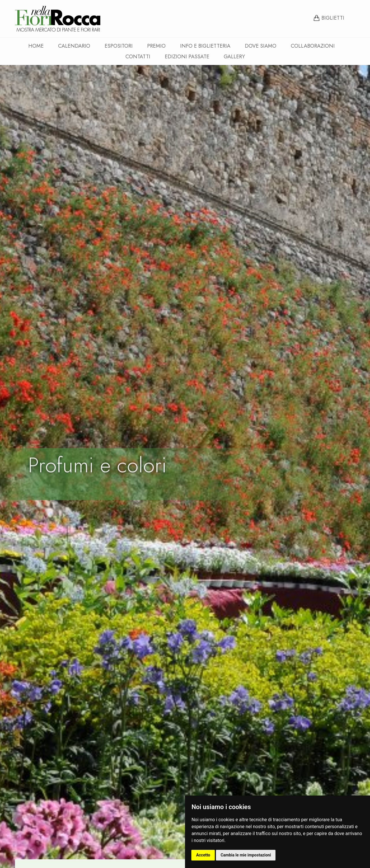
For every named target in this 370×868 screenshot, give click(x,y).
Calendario (74, 46)
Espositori (119, 46)
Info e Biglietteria (205, 46)
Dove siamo (261, 46)
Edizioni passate (187, 57)
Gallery (234, 57)
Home (36, 46)
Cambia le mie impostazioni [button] (246, 855)
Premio (156, 46)
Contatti (138, 57)
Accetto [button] (203, 855)
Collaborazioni (313, 46)
